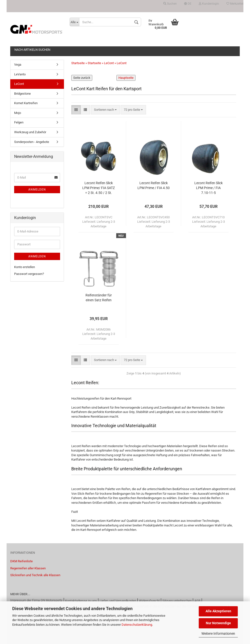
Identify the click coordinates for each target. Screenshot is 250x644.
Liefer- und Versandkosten (118, 601)
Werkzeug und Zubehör (30, 132)
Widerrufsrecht (149, 601)
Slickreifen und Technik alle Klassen (35, 575)
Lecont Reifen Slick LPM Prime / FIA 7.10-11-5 (208, 188)
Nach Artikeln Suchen (32, 50)
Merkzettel (235, 4)
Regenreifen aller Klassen (28, 568)
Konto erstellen (25, 267)
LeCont (19, 84)
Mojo (18, 113)
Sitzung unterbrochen (177, 601)
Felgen (19, 122)
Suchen (170, 4)
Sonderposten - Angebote (32, 142)
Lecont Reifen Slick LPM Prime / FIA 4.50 (154, 185)
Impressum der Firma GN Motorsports (36, 600)
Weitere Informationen (218, 634)
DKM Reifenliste (21, 561)
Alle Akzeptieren (218, 611)
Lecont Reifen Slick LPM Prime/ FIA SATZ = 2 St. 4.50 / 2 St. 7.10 (99, 188)
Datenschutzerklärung (137, 625)
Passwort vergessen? (29, 274)
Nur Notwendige (218, 623)
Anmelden (37, 190)
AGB (197, 601)
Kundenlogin (209, 4)
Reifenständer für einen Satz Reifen (99, 298)
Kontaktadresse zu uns (81, 601)
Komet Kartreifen (26, 103)
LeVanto (20, 74)
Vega (18, 65)
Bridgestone (22, 94)
